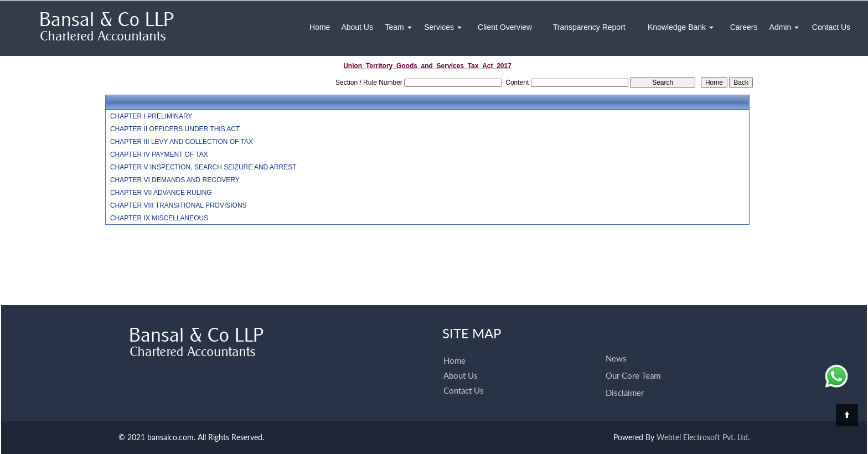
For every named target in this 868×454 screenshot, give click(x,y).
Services (443, 27)
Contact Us (831, 27)
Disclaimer (625, 393)
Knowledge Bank (681, 27)
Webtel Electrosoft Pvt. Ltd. (703, 437)
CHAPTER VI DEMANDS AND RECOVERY (175, 180)
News (616, 358)
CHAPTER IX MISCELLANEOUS (159, 218)
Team (398, 27)
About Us (357, 27)
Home (320, 27)
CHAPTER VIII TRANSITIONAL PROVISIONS (179, 205)
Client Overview (505, 27)
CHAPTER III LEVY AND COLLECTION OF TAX (182, 142)
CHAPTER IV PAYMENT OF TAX (159, 154)
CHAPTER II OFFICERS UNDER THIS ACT (175, 129)
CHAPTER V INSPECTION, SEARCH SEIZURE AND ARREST (203, 167)
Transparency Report (589, 27)
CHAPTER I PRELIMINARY (151, 116)
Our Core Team (633, 375)
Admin (784, 27)
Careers (744, 27)
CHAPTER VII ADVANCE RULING (161, 193)
